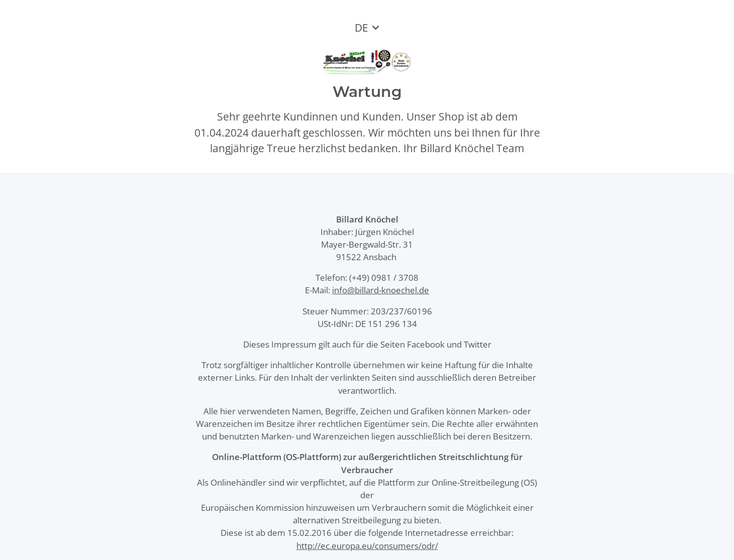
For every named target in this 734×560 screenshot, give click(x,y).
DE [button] (361, 28)
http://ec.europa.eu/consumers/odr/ (367, 546)
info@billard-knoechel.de (381, 290)
